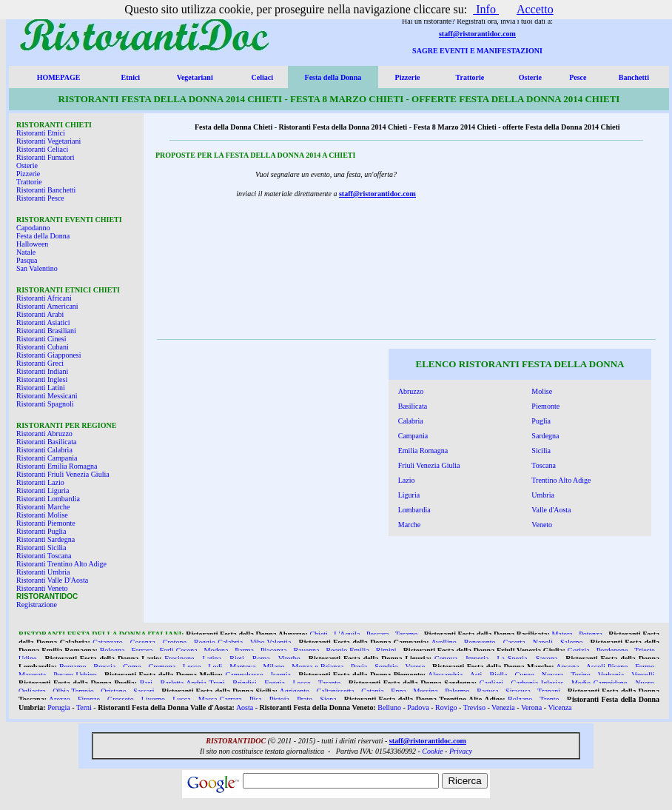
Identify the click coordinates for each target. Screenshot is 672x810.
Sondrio (386, 667)
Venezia (503, 707)
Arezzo (60, 699)
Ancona (567, 667)
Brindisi (244, 683)
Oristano (113, 691)
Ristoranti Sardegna (46, 539)
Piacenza (274, 650)
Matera (562, 634)
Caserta (514, 642)
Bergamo (73, 667)
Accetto (535, 9)
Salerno (572, 642)
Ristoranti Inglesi (42, 379)
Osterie (530, 77)
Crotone (175, 642)
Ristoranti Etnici (41, 133)
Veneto (542, 525)
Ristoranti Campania (47, 458)
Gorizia (579, 650)
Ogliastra (32, 691)
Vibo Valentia (271, 642)
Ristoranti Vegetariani (48, 141)
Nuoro (645, 683)
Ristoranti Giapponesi (49, 355)
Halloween (32, 244)
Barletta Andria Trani (192, 683)
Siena (328, 699)
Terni (84, 707)
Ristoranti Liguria (43, 491)
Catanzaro (108, 642)
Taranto (329, 683)
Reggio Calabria (218, 642)
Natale (26, 252)
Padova (418, 707)
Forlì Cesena (178, 650)
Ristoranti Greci (40, 363)
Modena (216, 650)
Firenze (89, 699)
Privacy (461, 751)
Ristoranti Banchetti (46, 190)
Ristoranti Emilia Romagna (57, 466)
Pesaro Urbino (75, 675)
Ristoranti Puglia (41, 531)
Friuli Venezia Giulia (429, 465)
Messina (425, 691)
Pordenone (612, 650)
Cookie (432, 751)
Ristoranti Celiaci (42, 149)
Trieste (644, 650)
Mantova (243, 667)
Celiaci (262, 77)
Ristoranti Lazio (40, 482)
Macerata (32, 675)
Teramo (406, 634)
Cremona (162, 667)
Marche (410, 525)
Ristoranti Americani (47, 306)
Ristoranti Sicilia (41, 548)
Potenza (591, 634)
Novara (552, 675)
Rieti (236, 659)
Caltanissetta (336, 691)
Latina (212, 659)
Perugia (59, 707)
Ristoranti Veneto (42, 588)
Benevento (480, 642)
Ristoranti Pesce (40, 198)
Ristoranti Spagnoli (45, 404)
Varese (416, 667)
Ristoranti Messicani (47, 396)
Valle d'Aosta (551, 510)
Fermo (645, 667)
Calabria (411, 421)
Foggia (275, 683)
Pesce (578, 77)
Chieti (318, 634)
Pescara (378, 634)
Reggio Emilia (347, 650)
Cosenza (143, 642)
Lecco (192, 667)
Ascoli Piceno (607, 667)
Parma (244, 650)
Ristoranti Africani (44, 298)
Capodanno (33, 228)
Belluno (389, 707)
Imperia (477, 659)
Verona (531, 707)
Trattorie (470, 77)
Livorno (153, 699)
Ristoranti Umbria (43, 572)
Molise (542, 391)
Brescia (104, 667)
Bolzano (520, 699)
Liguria (409, 495)
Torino (581, 675)
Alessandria (445, 675)
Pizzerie (408, 77)
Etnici (131, 77)
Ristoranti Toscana (44, 556)
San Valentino (37, 268)
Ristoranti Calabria (44, 450)
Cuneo (525, 675)
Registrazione (37, 605)
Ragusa (487, 691)
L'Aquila (347, 634)
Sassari (144, 691)
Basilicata (413, 406)
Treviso (474, 707)
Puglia (541, 421)
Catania (373, 691)
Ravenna (306, 650)
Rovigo (446, 707)
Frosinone (179, 659)
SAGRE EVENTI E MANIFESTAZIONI (477, 51)
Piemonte (545, 406)
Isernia (281, 675)
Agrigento (295, 691)
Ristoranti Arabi (40, 314)
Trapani (549, 691)
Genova (446, 659)
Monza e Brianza (317, 667)
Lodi (215, 667)
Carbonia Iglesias (538, 683)
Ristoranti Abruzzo (44, 434)
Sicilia (541, 451)
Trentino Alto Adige (561, 480)
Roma (261, 659)
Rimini (386, 650)
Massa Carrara (220, 699)
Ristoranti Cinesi (41, 339)
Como (132, 667)
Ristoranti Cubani (43, 347)
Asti (476, 675)
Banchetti (634, 77)
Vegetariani (195, 77)
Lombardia (414, 510)
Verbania (611, 675)
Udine (27, 659)
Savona (547, 659)
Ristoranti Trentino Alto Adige (61, 564)
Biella (499, 675)
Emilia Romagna (423, 451)
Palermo (457, 691)
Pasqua (27, 260)
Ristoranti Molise (42, 515)
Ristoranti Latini (41, 388)
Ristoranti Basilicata (46, 442)
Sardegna (545, 436)
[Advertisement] (258, 446)
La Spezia (512, 659)
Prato (305, 699)
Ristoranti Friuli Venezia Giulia (63, 474)
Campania (413, 436)
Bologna (112, 650)
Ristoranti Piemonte (46, 523)
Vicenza (560, 707)
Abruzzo (411, 391)
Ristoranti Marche (43, 507)
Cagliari (491, 683)
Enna (399, 691)
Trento (549, 699)
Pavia (359, 667)
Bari (146, 683)
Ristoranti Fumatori (46, 157)
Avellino (443, 642)
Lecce (301, 683)
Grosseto (121, 699)
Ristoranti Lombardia (48, 499)
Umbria (543, 495)
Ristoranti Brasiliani (46, 331)
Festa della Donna (333, 77)
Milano (274, 667)
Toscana (544, 465)
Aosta (245, 707)
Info (486, 9)
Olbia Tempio (73, 691)
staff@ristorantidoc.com (477, 34)
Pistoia (279, 699)
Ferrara (142, 650)
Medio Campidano (599, 683)
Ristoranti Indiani (42, 371)
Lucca (181, 699)
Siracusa (518, 691)
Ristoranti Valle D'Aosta (52, 580)
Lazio (407, 480)
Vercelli (643, 675)
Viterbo (289, 659)
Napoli (543, 642)
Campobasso (245, 675)
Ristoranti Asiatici (43, 322)
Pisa (256, 699)
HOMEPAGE (59, 77)
